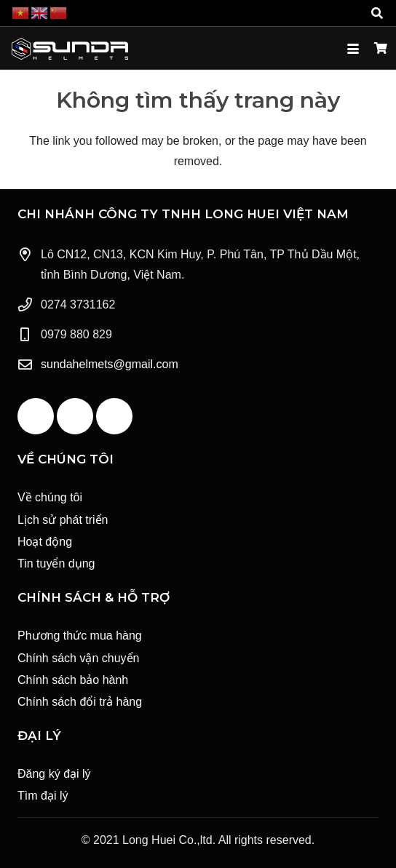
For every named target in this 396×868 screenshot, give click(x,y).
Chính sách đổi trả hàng (80, 702)
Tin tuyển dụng (56, 564)
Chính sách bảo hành (73, 680)
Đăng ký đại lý (54, 774)
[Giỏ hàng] (381, 49)
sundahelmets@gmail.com (110, 364)
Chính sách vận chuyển (78, 658)
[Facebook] (36, 416)
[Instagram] (114, 416)
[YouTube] (75, 416)
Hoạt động (45, 542)
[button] (377, 13)
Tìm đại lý (43, 796)
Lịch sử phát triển (63, 520)
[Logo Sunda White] (70, 49)
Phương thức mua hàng (80, 636)
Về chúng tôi (50, 497)
